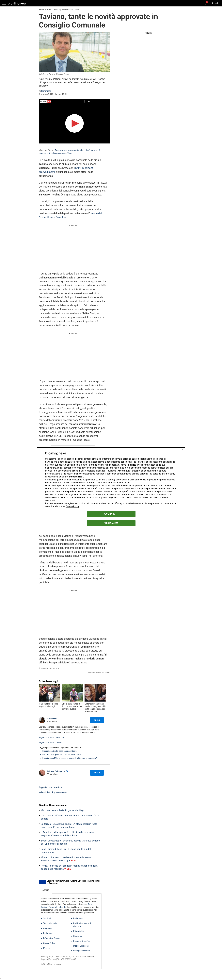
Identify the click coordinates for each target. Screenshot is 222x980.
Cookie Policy (72, 506)
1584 (135, 462)
